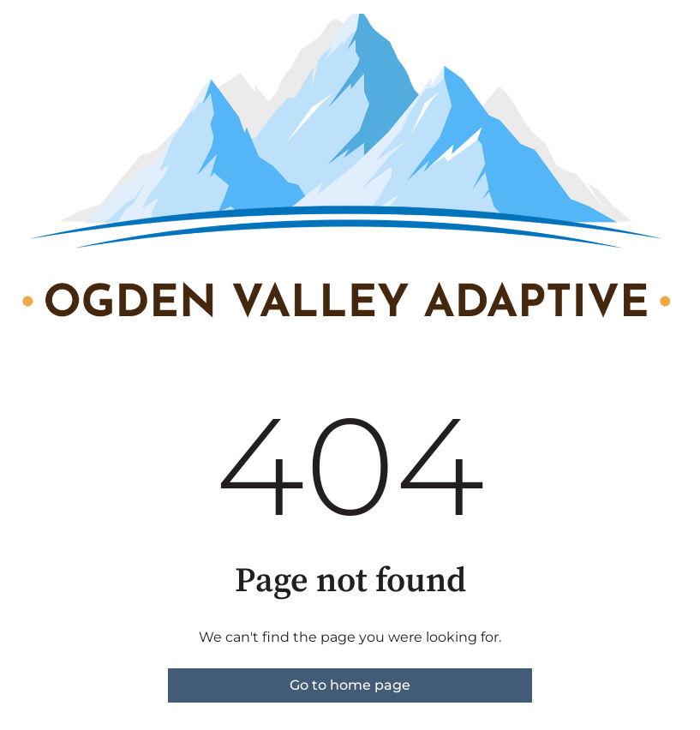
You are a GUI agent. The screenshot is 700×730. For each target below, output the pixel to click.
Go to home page (350, 685)
